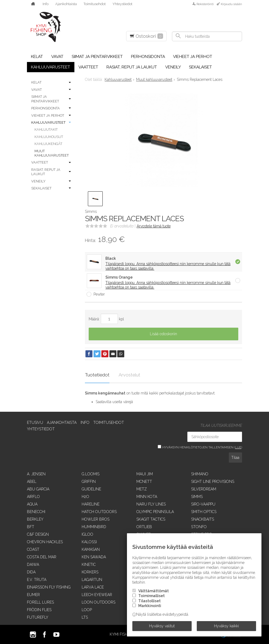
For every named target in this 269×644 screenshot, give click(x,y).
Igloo (87, 534)
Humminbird (94, 527)
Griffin (89, 482)
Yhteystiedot (122, 4)
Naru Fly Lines (151, 504)
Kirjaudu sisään (231, 4)
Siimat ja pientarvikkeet (97, 57)
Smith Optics (204, 512)
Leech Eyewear (97, 595)
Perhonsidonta (148, 57)
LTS (85, 617)
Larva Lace (93, 587)
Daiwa (33, 565)
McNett (144, 482)
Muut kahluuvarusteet (52, 153)
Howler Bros (96, 519)
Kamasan (91, 549)
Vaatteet (88, 67)
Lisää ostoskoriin (163, 334)
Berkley (35, 519)
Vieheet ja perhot (193, 57)
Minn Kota (147, 497)
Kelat (37, 57)
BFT (31, 527)
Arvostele (154, 226)
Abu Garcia (38, 489)
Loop (87, 610)
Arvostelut (129, 375)
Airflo (33, 497)
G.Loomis (91, 474)
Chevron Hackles (45, 542)
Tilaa (235, 458)
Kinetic (89, 565)
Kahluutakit (46, 129)
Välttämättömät (154, 591)
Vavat (57, 57)
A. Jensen (36, 474)
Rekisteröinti (205, 4)
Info (46, 4)
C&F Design (38, 534)
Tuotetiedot (97, 375)
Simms (197, 497)
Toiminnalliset (151, 596)
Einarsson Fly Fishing (49, 587)
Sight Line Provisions (213, 482)
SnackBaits (203, 519)
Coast (33, 549)
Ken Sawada (94, 557)
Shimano (200, 474)
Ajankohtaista (66, 4)
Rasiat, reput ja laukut (132, 67)
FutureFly (38, 617)
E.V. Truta (37, 580)
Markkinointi (150, 606)
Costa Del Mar (42, 557)
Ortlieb (144, 527)
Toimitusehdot (95, 4)
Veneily (173, 67)
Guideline (91, 489)
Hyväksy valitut (162, 626)
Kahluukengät (48, 144)
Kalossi (89, 542)
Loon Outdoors (99, 602)
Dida (31, 572)
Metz (142, 489)
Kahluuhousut (49, 137)
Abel (32, 482)
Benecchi (36, 512)
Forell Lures (40, 602)
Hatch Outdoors (99, 512)
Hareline (91, 504)
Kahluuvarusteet (51, 67)
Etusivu (35, 423)
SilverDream (204, 489)
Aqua (32, 504)
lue (238, 447)
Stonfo (199, 527)
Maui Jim (145, 474)
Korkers (90, 572)
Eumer (33, 595)
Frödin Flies (39, 610)
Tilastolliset (149, 601)
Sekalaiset (200, 67)
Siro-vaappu (203, 504)
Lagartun (92, 580)
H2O (85, 497)
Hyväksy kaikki (226, 626)
